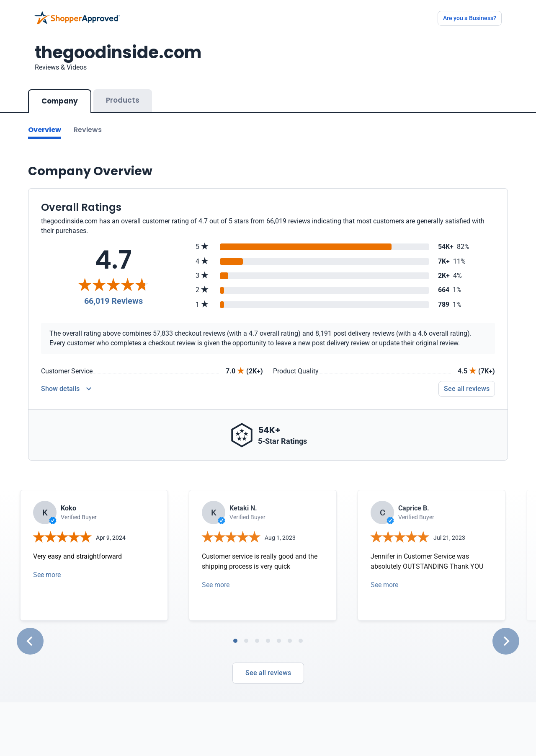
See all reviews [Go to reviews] (467, 389)
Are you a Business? (470, 18)
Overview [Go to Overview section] (45, 130)
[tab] (235, 641)
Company (60, 101)
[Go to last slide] (30, 641)
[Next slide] (506, 641)
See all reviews (268, 673)
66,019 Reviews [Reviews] (113, 301)
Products (123, 100)
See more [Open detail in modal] (47, 575)
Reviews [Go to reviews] (88, 130)
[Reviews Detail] (66, 389)
